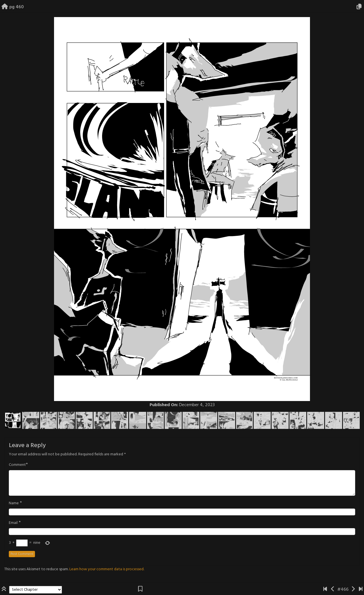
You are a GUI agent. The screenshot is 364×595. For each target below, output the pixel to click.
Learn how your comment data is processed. (107, 569)
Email (13, 523)
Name (14, 503)
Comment (17, 465)
